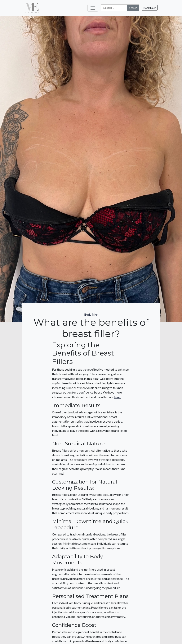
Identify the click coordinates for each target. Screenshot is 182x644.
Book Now (150, 8)
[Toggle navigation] (93, 8)
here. (118, 397)
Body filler (91, 314)
